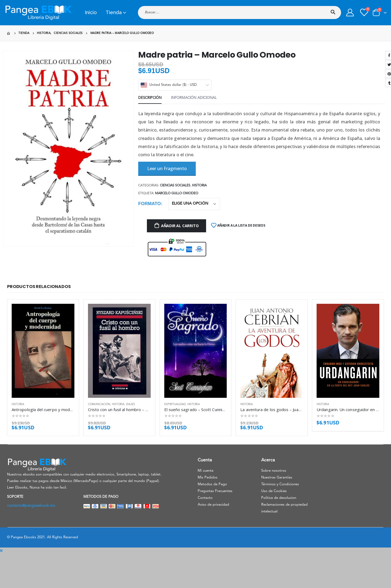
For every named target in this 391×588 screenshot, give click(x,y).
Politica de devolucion (279, 498)
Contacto (205, 498)
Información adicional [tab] (194, 98)
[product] (43, 351)
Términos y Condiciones (280, 484)
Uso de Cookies (274, 491)
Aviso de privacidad (213, 505)
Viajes (130, 404)
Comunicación (99, 404)
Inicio (91, 12)
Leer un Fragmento (167, 168)
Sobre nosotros (274, 471)
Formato (149, 204)
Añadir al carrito (180, 226)
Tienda (114, 12)
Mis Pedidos (208, 478)
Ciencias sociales (175, 186)
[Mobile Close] (1, 551)
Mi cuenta (206, 471)
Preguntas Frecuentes (215, 491)
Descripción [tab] (150, 98)
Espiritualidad (175, 404)
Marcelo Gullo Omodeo (177, 193)
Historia (199, 186)
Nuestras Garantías (277, 478)
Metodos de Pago (212, 484)
